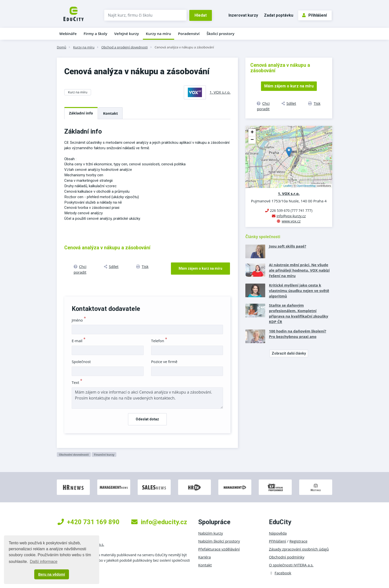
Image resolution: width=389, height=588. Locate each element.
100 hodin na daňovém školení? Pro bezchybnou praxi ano (298, 334)
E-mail (79, 341)
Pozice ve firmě (164, 362)
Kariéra (205, 557)
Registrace (299, 541)
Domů (62, 47)
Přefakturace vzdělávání (219, 549)
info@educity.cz (159, 522)
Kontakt (111, 113)
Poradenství (189, 34)
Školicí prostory (220, 34)
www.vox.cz (291, 221)
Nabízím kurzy (211, 533)
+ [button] (252, 133)
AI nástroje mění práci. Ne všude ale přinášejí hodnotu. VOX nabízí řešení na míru (299, 270)
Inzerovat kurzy (243, 15)
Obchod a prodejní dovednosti (124, 47)
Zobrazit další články (289, 353)
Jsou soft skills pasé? (288, 246)
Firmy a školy (95, 34)
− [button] (252, 140)
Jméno (79, 320)
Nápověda (278, 533)
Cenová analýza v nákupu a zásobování (184, 47)
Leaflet (288, 186)
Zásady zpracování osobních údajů (299, 549)
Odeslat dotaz (147, 419)
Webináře (68, 34)
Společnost (81, 362)
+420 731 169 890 (89, 522)
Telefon (159, 341)
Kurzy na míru (159, 34)
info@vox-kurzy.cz (291, 216)
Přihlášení (314, 15)
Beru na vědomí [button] (52, 574)
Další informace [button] (44, 562)
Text (77, 382)
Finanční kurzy (104, 455)
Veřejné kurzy (127, 34)
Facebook (280, 573)
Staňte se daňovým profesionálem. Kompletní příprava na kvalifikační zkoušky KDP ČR (299, 313)
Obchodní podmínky (287, 557)
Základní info (81, 113)
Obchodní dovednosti (74, 455)
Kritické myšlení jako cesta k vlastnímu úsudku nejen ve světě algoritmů (299, 291)
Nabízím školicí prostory (219, 541)
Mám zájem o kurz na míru (200, 268)
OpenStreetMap (306, 186)
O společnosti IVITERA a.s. (291, 565)
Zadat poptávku (279, 15)
